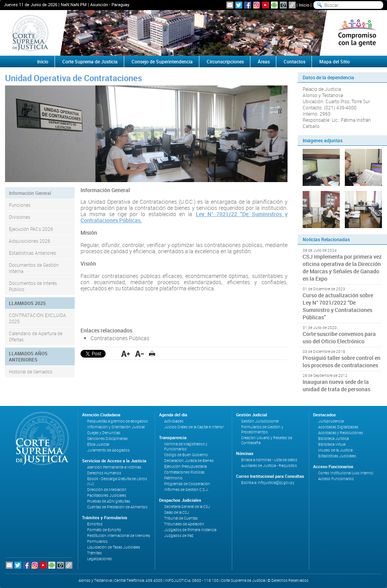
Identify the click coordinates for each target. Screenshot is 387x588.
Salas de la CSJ (177, 512)
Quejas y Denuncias (104, 433)
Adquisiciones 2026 (30, 241)
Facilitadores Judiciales (107, 495)
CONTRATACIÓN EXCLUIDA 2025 (38, 318)
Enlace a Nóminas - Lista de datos (269, 460)
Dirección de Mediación (107, 490)
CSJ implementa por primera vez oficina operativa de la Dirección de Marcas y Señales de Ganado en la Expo (342, 268)
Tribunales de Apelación (184, 524)
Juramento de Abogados (108, 450)
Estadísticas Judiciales (337, 456)
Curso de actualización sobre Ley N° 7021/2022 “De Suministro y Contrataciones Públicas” (338, 306)
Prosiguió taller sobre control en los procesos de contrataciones (342, 361)
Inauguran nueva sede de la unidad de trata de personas (336, 385)
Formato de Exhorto (104, 530)
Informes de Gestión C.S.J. (186, 490)
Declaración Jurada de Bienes (189, 461)
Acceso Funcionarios (336, 479)
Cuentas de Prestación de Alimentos (117, 507)
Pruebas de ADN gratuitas (109, 501)
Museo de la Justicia (335, 450)
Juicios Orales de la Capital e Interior (194, 427)
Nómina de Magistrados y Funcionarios (186, 447)
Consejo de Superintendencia (162, 61)
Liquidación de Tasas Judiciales (114, 547)
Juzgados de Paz (179, 536)
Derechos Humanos (104, 473)
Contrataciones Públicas (120, 338)
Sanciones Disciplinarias (107, 439)
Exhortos (95, 524)
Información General (30, 193)
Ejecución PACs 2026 (31, 229)
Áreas (264, 61)
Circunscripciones (225, 61)
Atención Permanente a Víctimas (114, 467)
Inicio (304, 5)
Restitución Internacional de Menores (119, 536)
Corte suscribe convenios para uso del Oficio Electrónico (339, 337)
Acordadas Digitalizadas (338, 427)
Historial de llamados (31, 372)
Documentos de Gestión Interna (34, 268)
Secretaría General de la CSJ (187, 507)
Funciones (20, 205)
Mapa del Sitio (335, 61)
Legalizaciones (99, 559)
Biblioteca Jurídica (333, 439)
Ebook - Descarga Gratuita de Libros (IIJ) (117, 481)
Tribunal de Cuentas (181, 518)
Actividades (174, 421)
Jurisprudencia (331, 421)
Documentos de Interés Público (33, 286)
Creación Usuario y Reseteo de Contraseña (267, 440)
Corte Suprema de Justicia (90, 61)
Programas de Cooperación (187, 484)
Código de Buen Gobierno (186, 455)
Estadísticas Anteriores (33, 253)
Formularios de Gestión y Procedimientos (262, 429)
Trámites (94, 553)
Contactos (295, 61)
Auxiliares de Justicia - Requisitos (269, 466)
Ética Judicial (98, 444)
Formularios (97, 541)
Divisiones (20, 217)
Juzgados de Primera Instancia (190, 530)
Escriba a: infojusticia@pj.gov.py (268, 483)
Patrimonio (173, 478)
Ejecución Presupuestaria (185, 466)
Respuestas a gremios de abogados (117, 421)
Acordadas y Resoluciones (341, 433)
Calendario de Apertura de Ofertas (36, 336)
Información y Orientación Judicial (116, 427)
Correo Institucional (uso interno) (346, 473)
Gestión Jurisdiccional (260, 421)
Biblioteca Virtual (332, 444)
